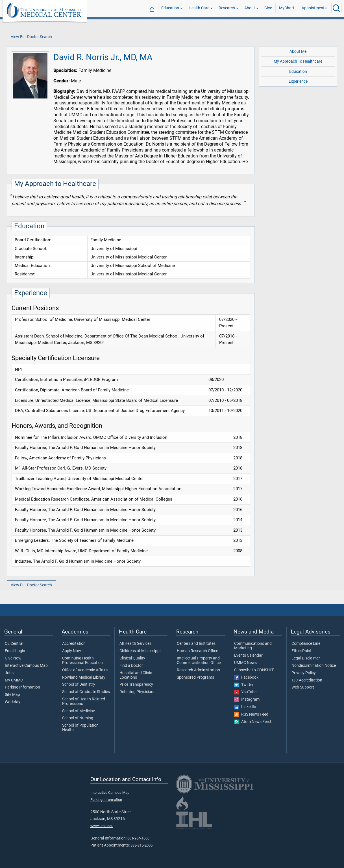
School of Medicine (79, 711)
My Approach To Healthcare (298, 61)
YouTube (245, 692)
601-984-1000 (138, 838)
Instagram (247, 700)
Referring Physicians (137, 692)
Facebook (246, 678)
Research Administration (198, 670)
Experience (298, 81)
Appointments (314, 8)
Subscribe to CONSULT (254, 670)
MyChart (287, 8)
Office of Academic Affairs (85, 670)
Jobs (9, 673)
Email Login (15, 651)
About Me (298, 51)
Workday (13, 702)
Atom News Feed (252, 722)
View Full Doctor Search (31, 37)
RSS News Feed (251, 714)
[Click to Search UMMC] (336, 8)
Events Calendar (248, 656)
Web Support (303, 687)
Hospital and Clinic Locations (136, 675)
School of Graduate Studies (86, 692)
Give (268, 8)
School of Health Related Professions (84, 702)
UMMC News (245, 663)
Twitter (244, 685)
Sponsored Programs (195, 678)
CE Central (14, 644)
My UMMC (14, 680)
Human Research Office (197, 651)
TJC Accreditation (307, 680)
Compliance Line (306, 644)
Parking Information (22, 687)
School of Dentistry (79, 685)
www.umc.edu (102, 826)
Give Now (13, 658)
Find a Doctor (131, 666)
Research (227, 8)
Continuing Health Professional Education (82, 661)
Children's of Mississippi (140, 651)
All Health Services (135, 644)
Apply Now (72, 651)
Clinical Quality (132, 658)
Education (170, 8)
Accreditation (74, 644)
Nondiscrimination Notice (314, 666)
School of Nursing (78, 718)
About (250, 8)
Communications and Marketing (253, 646)
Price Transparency (136, 685)
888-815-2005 (141, 845)
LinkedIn (245, 707)
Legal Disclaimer (306, 658)
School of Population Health (80, 728)
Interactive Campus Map (26, 666)
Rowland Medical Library (84, 678)
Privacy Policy (304, 673)
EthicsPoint (301, 651)
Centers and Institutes (196, 644)
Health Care (199, 8)
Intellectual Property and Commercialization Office (199, 661)
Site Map (12, 695)
